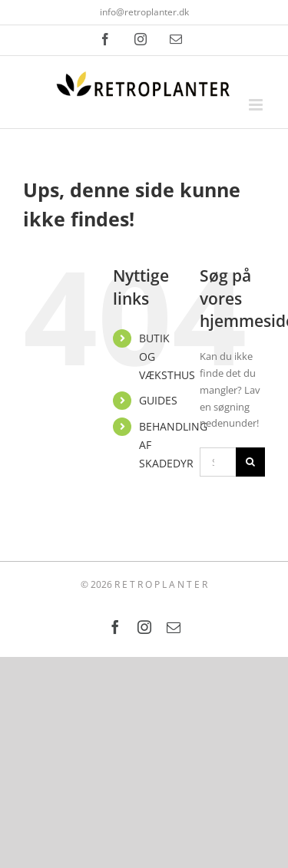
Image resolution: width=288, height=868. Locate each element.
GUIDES (158, 400)
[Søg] (250, 462)
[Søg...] (218, 462)
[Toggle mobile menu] (257, 105)
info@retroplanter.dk (144, 12)
